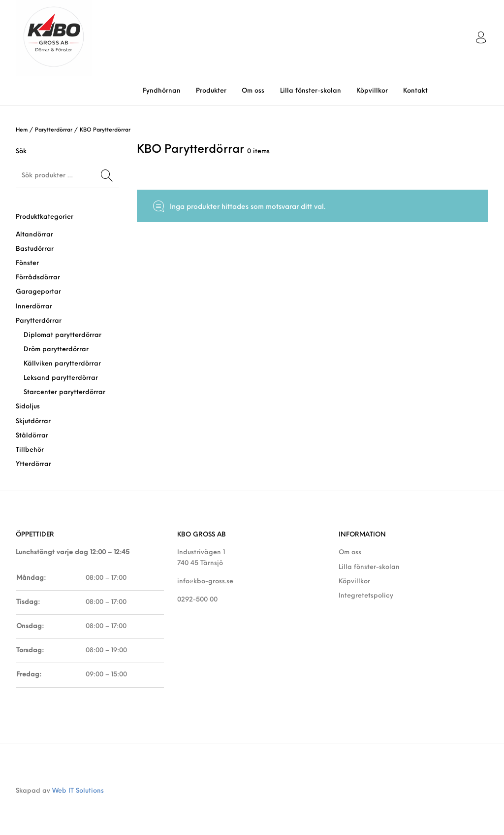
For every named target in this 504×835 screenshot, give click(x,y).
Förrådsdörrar (38, 278)
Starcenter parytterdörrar (64, 392)
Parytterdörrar (54, 130)
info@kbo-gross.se (205, 582)
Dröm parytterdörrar (56, 350)
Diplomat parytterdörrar (63, 335)
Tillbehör (30, 450)
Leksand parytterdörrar (61, 378)
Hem (22, 130)
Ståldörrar (32, 436)
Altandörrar (34, 235)
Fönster (27, 263)
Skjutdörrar (33, 421)
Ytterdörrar (33, 464)
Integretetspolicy (366, 596)
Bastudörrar (35, 249)
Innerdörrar (34, 307)
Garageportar (38, 292)
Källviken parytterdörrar (62, 364)
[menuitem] (161, 91)
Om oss (350, 552)
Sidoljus (28, 407)
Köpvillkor (354, 582)
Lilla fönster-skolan (369, 567)
